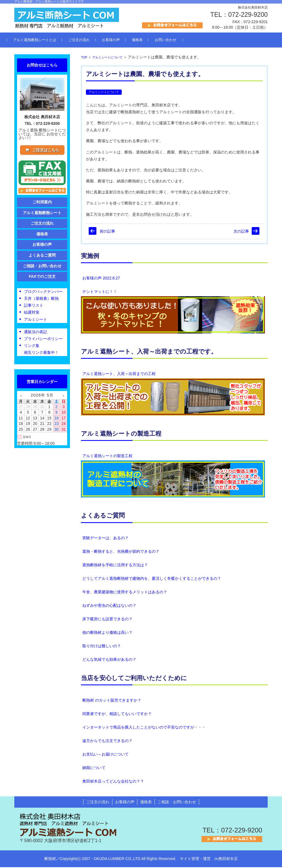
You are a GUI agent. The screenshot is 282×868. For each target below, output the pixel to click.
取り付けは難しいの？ (102, 647)
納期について (94, 769)
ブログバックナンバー (43, 293)
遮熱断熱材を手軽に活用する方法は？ (115, 566)
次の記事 (241, 232)
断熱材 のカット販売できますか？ (112, 701)
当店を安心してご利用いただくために (134, 679)
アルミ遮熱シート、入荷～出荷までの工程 (119, 374)
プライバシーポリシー (43, 340)
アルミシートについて (107, 58)
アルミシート (36, 321)
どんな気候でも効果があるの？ (109, 660)
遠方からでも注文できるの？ (107, 742)
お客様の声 (118, 41)
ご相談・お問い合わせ (42, 268)
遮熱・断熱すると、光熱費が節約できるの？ (121, 552)
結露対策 (32, 314)
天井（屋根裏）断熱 (41, 300)
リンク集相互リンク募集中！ (41, 351)
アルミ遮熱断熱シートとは (42, 41)
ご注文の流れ (86, 41)
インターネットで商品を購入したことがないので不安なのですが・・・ (144, 728)
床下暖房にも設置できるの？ (107, 620)
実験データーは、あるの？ (105, 539)
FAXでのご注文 (42, 278)
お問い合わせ (173, 41)
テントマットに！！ (100, 292)
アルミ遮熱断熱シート (42, 214)
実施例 (90, 257)
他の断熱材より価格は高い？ (107, 633)
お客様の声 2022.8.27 (101, 279)
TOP (84, 58)
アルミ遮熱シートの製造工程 (107, 457)
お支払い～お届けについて (105, 755)
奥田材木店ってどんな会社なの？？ (113, 782)
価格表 (144, 41)
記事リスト (34, 307)
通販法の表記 (36, 333)
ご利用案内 (42, 204)
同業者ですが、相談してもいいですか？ (117, 715)
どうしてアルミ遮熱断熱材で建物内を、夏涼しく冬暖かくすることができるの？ (152, 579)
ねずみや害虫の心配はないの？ (109, 606)
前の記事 (107, 232)
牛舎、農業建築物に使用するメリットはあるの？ (125, 593)
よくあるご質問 (103, 517)
